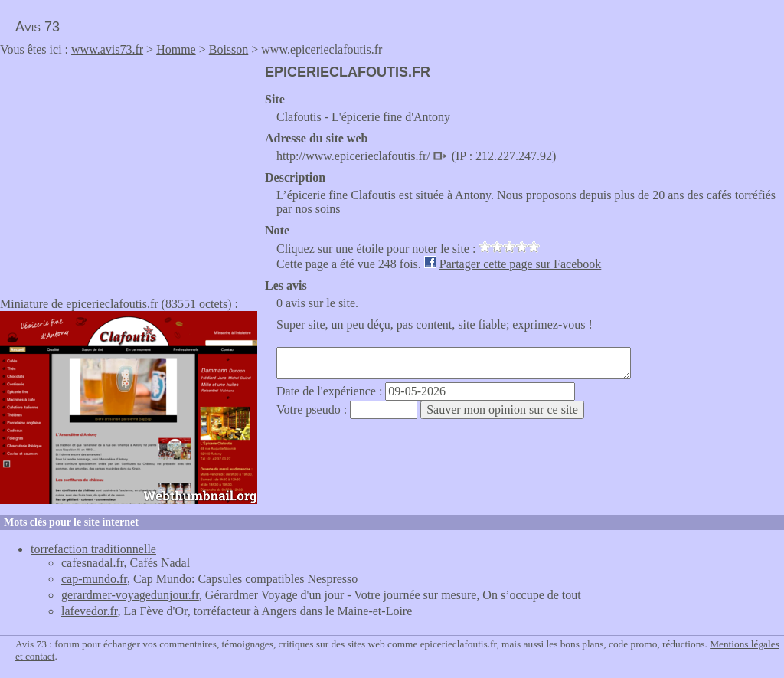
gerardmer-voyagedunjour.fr (130, 595)
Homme (176, 49)
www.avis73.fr (107, 49)
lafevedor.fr (90, 611)
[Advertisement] (129, 172)
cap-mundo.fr (94, 579)
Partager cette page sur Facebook (520, 264)
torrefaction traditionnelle (93, 549)
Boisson (229, 49)
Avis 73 (38, 27)
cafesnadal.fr (93, 563)
